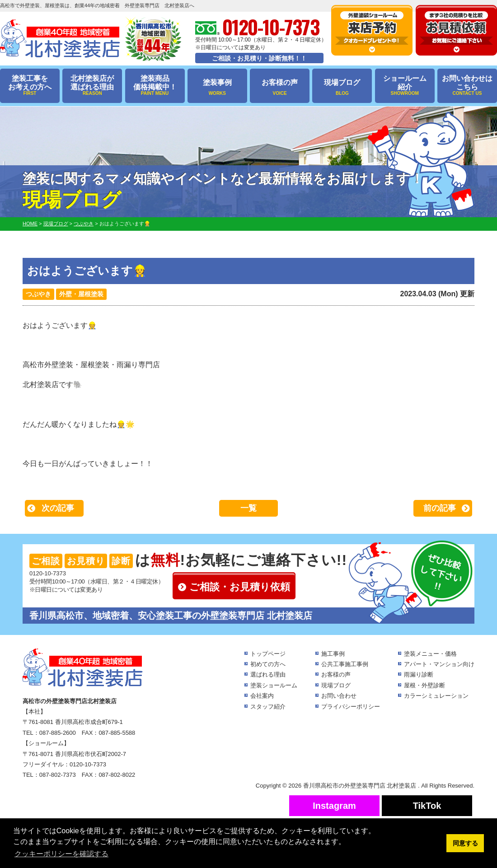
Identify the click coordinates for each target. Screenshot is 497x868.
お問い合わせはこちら (467, 86)
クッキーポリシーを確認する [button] (61, 854)
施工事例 (333, 654)
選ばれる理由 (268, 674)
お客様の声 (280, 87)
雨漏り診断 (419, 674)
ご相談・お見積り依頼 (240, 587)
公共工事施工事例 (345, 664)
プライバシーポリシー (351, 707)
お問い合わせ (339, 696)
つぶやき (38, 294)
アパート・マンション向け (439, 664)
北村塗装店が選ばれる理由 (92, 86)
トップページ (268, 654)
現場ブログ (342, 87)
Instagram (334, 806)
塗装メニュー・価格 (430, 654)
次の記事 (58, 508)
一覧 (248, 508)
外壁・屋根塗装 (81, 294)
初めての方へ (268, 664)
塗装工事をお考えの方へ (30, 86)
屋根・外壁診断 (424, 685)
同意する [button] (465, 843)
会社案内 (262, 696)
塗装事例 (217, 87)
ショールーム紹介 (405, 86)
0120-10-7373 (48, 573)
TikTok (427, 806)
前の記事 (440, 508)
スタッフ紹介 (268, 707)
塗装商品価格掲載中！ (155, 86)
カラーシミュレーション (436, 696)
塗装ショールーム (274, 685)
